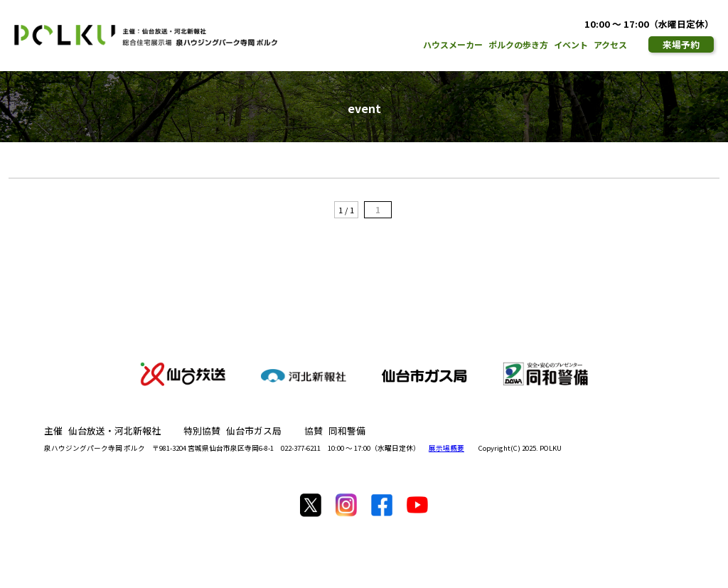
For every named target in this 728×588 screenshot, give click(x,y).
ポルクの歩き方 (518, 44)
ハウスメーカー (453, 44)
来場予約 (681, 44)
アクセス (610, 44)
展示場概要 (446, 448)
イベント (571, 44)
